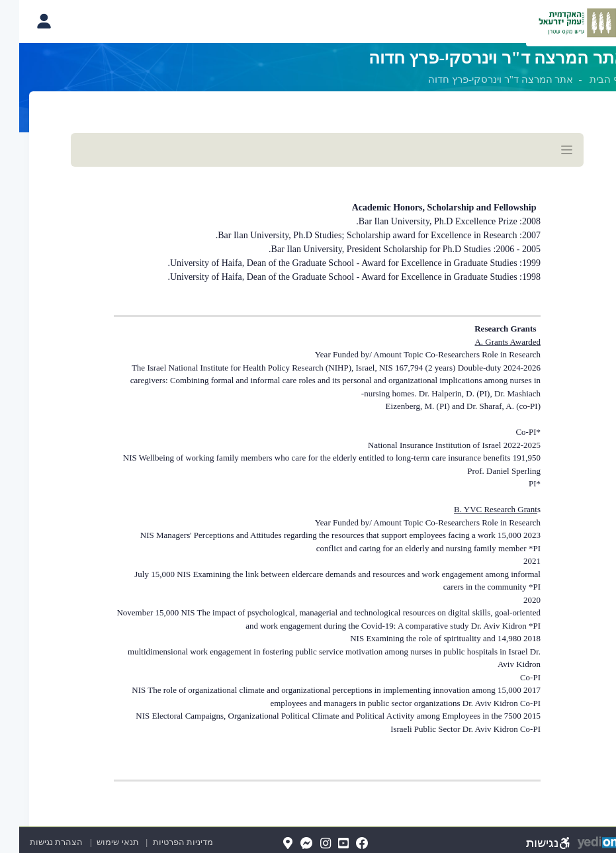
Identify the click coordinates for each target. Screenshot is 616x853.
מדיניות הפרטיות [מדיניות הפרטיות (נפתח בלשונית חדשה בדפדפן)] (164, 842)
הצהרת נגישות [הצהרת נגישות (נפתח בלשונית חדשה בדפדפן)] (37, 842)
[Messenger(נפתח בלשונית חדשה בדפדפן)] (287, 844)
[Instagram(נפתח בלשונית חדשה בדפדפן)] (306, 844)
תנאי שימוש (92, 842)
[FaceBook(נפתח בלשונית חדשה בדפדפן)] (343, 844)
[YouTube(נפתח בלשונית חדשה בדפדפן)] (324, 844)
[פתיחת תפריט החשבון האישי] (24, 21)
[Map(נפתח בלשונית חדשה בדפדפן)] (269, 844)
